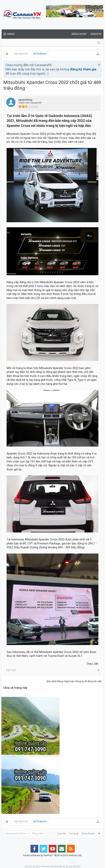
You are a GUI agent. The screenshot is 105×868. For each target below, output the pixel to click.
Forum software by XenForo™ (52, 855)
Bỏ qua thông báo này (99, 65)
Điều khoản (88, 833)
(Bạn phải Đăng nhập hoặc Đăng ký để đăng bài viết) (74, 681)
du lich (28, 866)
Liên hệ (61, 833)
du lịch (36, 866)
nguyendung (25, 100)
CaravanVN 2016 (15, 833)
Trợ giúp (74, 833)
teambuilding (57, 866)
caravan (45, 866)
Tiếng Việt (37, 833)
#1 (99, 670)
